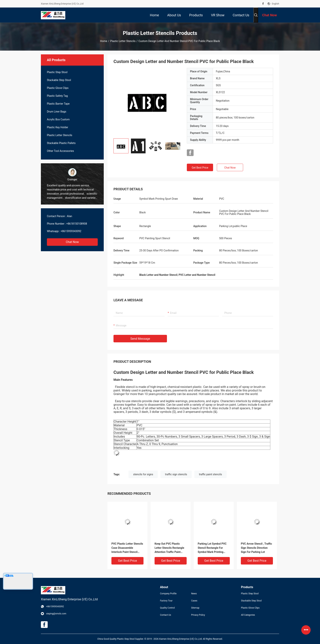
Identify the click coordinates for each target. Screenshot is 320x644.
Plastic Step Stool (57, 72)
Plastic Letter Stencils (123, 41)
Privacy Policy (198, 615)
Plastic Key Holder (57, 127)
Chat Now (72, 242)
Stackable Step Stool (59, 80)
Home (104, 41)
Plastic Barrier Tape (58, 104)
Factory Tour (166, 601)
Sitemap (195, 608)
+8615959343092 (71, 231)
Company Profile (168, 594)
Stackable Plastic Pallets (61, 143)
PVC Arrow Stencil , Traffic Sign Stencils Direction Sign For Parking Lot (256, 548)
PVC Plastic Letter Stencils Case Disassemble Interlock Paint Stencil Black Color (127, 548)
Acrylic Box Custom (58, 119)
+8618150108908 (77, 224)
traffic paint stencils (210, 474)
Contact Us (166, 615)
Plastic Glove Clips (58, 88)
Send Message (140, 339)
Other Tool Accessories (60, 151)
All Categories (248, 615)
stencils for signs (143, 474)
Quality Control (167, 608)
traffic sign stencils (176, 474)
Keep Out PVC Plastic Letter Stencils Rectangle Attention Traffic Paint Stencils (169, 548)
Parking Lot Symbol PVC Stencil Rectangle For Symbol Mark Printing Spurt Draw (212, 548)
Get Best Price (200, 168)
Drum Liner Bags (57, 112)
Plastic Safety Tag (57, 96)
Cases (194, 601)
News (194, 594)
